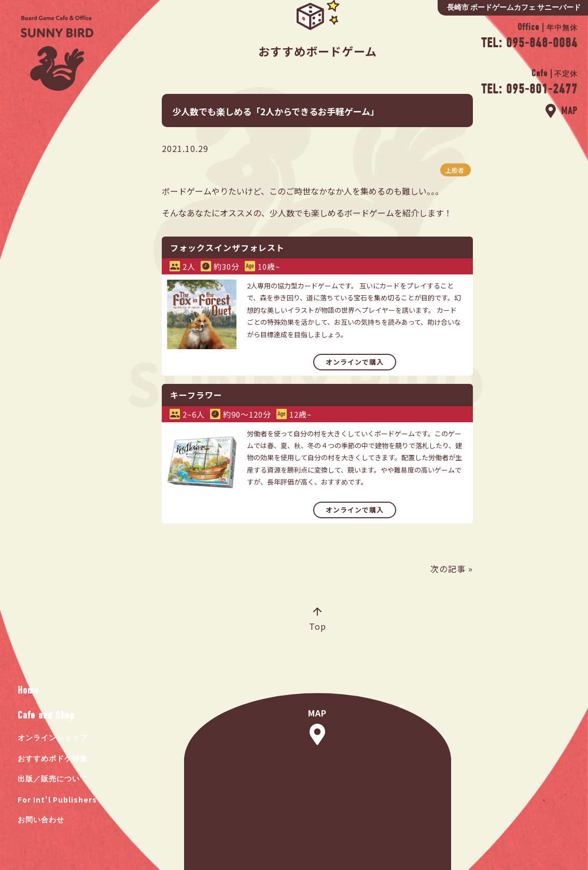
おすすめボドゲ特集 (53, 759)
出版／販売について (53, 779)
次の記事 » (452, 569)
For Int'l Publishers (57, 799)
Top (318, 620)
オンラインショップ (53, 738)
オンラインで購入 (355, 362)
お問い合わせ (41, 820)
